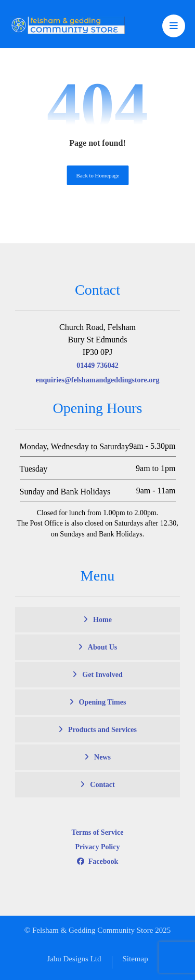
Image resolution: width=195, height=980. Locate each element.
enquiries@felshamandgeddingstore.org (98, 380)
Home (102, 620)
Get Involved (102, 675)
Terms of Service (98, 832)
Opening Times (103, 702)
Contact (102, 785)
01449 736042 (97, 365)
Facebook (98, 861)
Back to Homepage (97, 176)
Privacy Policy (98, 847)
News (102, 757)
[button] (174, 26)
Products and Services (102, 730)
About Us (102, 647)
